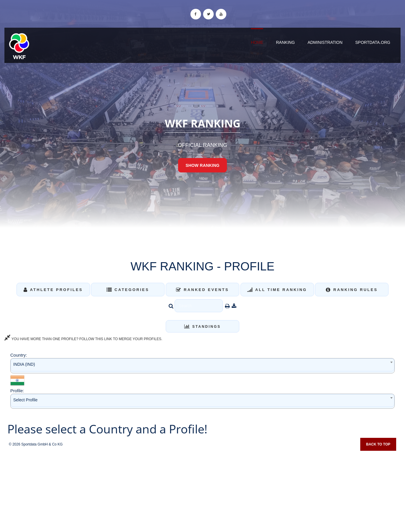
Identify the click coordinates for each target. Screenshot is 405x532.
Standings (203, 327)
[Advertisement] (203, 489)
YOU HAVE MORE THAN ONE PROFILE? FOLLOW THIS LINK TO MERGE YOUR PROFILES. (83, 339)
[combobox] (203, 366)
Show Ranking (202, 165)
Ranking (286, 42)
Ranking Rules (352, 290)
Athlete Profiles (53, 290)
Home (257, 42)
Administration (325, 42)
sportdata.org (373, 42)
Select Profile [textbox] (25, 400)
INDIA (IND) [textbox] (24, 364)
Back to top (378, 444)
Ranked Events (203, 290)
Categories (128, 290)
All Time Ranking (277, 290)
